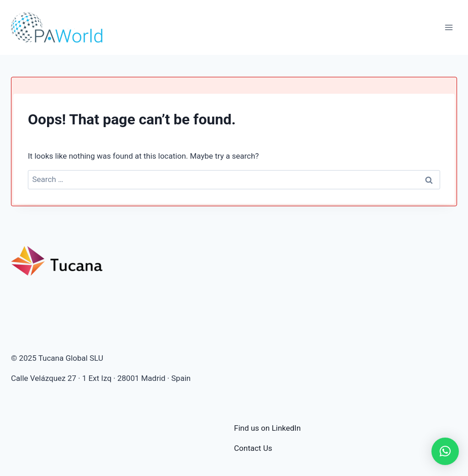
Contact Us (253, 448)
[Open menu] (449, 27)
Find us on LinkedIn (267, 428)
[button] (445, 451)
